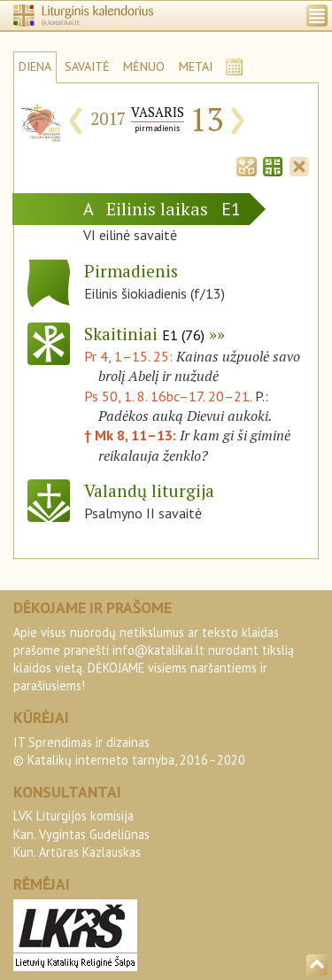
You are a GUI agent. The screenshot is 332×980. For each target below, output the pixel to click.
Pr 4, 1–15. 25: (130, 356)
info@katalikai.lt (158, 650)
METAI (196, 66)
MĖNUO (144, 66)
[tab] (246, 165)
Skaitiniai (144, 334)
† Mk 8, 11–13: (132, 435)
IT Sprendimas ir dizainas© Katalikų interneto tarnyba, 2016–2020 (129, 751)
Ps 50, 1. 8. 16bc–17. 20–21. (168, 396)
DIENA (35, 66)
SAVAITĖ (87, 66)
